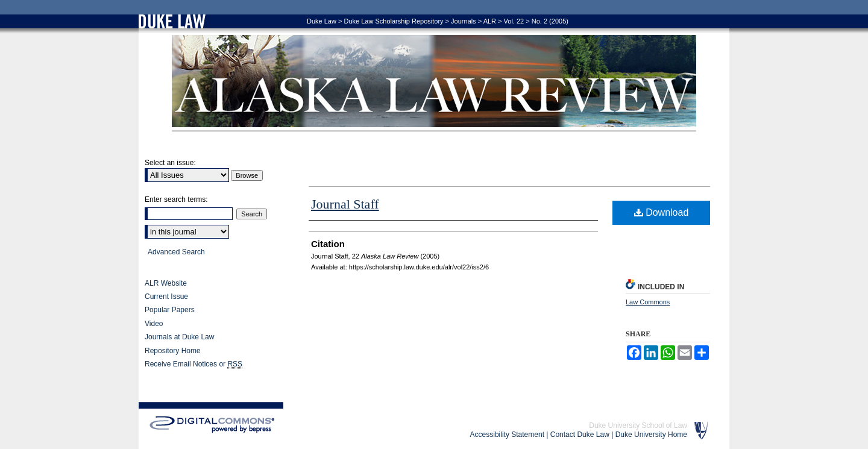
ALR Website (166, 283)
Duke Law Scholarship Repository (393, 21)
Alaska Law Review (434, 83)
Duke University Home (651, 435)
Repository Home (173, 351)
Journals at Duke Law (179, 337)
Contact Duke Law (580, 435)
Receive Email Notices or (193, 364)
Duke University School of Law (638, 425)
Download (662, 212)
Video (154, 324)
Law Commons (648, 302)
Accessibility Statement (507, 435)
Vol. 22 (514, 21)
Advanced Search (176, 252)
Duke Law (322, 21)
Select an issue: (170, 163)
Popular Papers (170, 310)
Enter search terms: (176, 199)
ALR (490, 21)
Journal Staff (345, 204)
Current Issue (166, 297)
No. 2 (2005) (550, 21)
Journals (464, 21)
